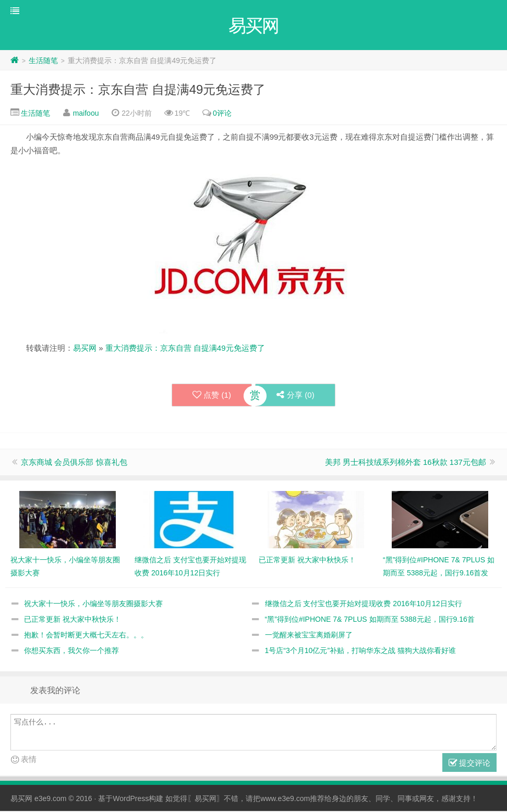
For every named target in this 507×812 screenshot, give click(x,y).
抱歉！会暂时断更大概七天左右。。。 (86, 636)
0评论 (222, 114)
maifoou (86, 114)
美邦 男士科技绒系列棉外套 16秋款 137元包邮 (406, 463)
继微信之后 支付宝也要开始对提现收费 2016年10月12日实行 (364, 605)
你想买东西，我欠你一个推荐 (71, 651)
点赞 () (211, 396)
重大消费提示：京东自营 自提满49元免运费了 (138, 90)
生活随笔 (43, 61)
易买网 (85, 349)
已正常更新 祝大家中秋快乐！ (73, 620)
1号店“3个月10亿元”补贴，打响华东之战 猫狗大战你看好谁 (360, 651)
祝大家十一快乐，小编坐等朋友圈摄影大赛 (93, 605)
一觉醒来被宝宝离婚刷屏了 (309, 636)
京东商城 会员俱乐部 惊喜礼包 (74, 463)
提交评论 (469, 764)
